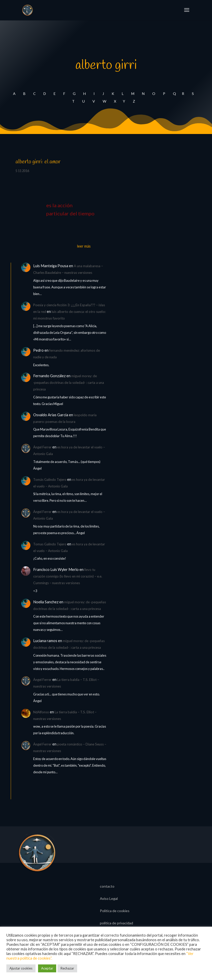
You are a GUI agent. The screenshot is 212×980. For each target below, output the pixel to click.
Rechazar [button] (67, 968)
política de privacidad (116, 923)
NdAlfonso (41, 712)
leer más (84, 246)
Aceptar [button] (47, 968)
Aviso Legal (109, 899)
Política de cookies (115, 911)
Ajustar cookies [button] (21, 968)
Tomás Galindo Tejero (50, 480)
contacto (107, 886)
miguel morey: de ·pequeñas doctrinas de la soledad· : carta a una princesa (69, 383)
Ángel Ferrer (42, 447)
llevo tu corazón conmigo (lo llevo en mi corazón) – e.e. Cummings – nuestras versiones (68, 576)
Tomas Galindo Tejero (50, 544)
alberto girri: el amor (38, 162)
